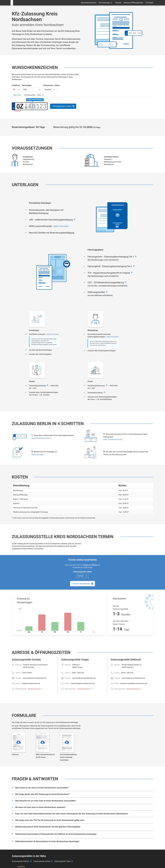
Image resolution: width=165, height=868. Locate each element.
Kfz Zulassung (104, 3)
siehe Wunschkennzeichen (41, 438)
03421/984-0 (27, 673)
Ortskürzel (16, 85)
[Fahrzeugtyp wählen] (32, 90)
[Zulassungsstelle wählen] (83, 576)
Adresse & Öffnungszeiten (133, 3)
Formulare (149, 3)
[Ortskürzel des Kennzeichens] (20, 106)
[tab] (17, 95)
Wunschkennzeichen (89, 3)
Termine (118, 3)
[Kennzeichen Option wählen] (50, 90)
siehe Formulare (61, 226)
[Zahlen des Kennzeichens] (41, 106)
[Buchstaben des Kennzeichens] (32, 106)
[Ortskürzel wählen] (16, 90)
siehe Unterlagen (38, 455)
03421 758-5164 (78, 673)
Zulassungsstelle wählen (82, 572)
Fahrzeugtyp (27, 85)
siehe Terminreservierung (113, 439)
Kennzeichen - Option (52, 85)
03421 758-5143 (127, 673)
